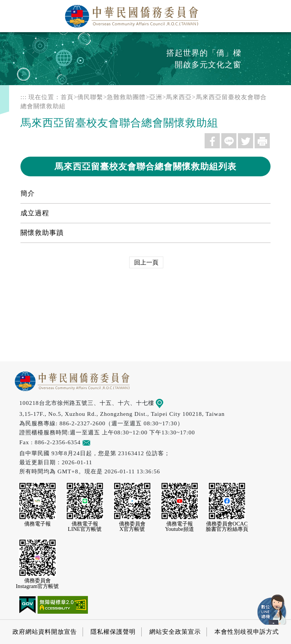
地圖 (165, 403)
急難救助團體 (126, 97)
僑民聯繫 (90, 97)
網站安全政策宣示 (175, 632)
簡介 (28, 193)
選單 (277, 14)
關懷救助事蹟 (42, 233)
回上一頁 (146, 262)
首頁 (67, 97)
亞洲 (156, 97)
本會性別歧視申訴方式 (247, 632)
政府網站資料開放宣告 (45, 632)
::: (23, 97)
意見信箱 (98, 442)
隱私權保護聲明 (113, 632)
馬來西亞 (179, 97)
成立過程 (35, 213)
